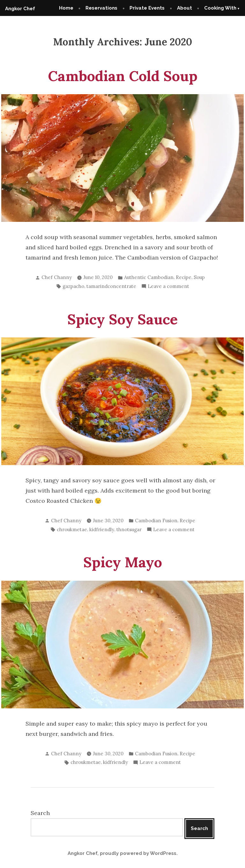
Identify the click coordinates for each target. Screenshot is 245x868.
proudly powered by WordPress (138, 853)
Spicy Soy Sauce (122, 319)
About (185, 8)
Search (40, 813)
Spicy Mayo (123, 562)
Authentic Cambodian (149, 277)
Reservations (101, 8)
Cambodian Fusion (156, 521)
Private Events (147, 8)
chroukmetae (72, 529)
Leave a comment (168, 287)
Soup (199, 277)
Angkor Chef (20, 9)
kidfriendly (102, 529)
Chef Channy (57, 277)
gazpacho (73, 286)
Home (66, 8)
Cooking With (220, 8)
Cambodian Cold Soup (123, 76)
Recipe (184, 277)
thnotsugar (129, 529)
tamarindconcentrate (111, 286)
